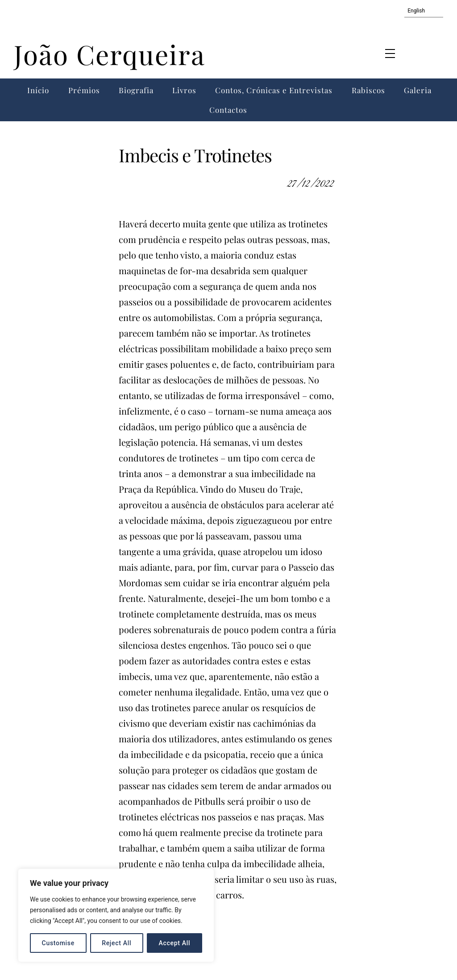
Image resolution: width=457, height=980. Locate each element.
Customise (58, 943)
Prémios (84, 90)
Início (38, 90)
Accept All (175, 943)
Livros (184, 90)
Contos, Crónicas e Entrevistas (274, 90)
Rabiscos (368, 90)
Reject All (116, 943)
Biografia (136, 90)
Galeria (418, 90)
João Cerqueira (110, 54)
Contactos (228, 110)
